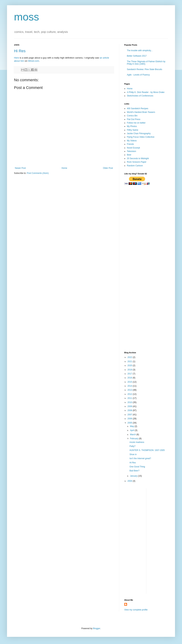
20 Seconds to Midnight (138, 158)
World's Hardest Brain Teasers (141, 112)
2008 (130, 410)
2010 (130, 402)
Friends (130, 144)
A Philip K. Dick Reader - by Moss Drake (146, 92)
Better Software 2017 (137, 56)
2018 (130, 370)
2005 (130, 423)
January (134, 476)
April (132, 430)
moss (27, 17)
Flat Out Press (134, 119)
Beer (129, 155)
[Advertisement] (146, 213)
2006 (130, 419)
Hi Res (20, 51)
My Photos (132, 126)
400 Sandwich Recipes (138, 108)
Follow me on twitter (136, 123)
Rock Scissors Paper (137, 162)
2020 (130, 366)
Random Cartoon (135, 166)
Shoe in (133, 454)
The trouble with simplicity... (140, 50)
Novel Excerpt (133, 148)
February (134, 439)
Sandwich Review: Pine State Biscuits (144, 69)
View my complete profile (136, 610)
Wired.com (34, 61)
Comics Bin (132, 116)
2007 (130, 415)
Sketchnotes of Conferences (140, 96)
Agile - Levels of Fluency (138, 75)
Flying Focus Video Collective (141, 137)
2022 (130, 357)
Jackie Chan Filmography (139, 133)
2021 (130, 361)
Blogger (97, 628)
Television (132, 151)
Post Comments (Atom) (38, 173)
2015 (130, 382)
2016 (130, 378)
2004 (130, 481)
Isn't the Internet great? (140, 458)
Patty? (132, 446)
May (132, 426)
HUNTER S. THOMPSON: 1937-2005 (147, 450)
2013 (130, 390)
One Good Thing (137, 467)
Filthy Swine (133, 130)
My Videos (132, 141)
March (133, 435)
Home (64, 168)
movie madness (137, 442)
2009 (130, 406)
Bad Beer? (134, 471)
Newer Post (20, 168)
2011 (130, 398)
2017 (130, 374)
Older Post (108, 168)
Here (17, 58)
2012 (130, 394)
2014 (130, 386)
